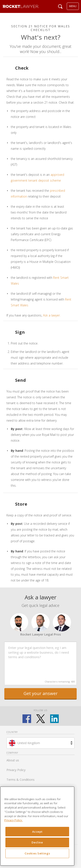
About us (13, 760)
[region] (37, 826)
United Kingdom (29, 743)
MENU (73, 6)
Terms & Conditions (21, 780)
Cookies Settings (37, 853)
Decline (37, 842)
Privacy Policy (16, 770)
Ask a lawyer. (52, 315)
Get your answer (41, 693)
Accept (37, 832)
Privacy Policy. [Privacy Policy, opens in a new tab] (13, 820)
